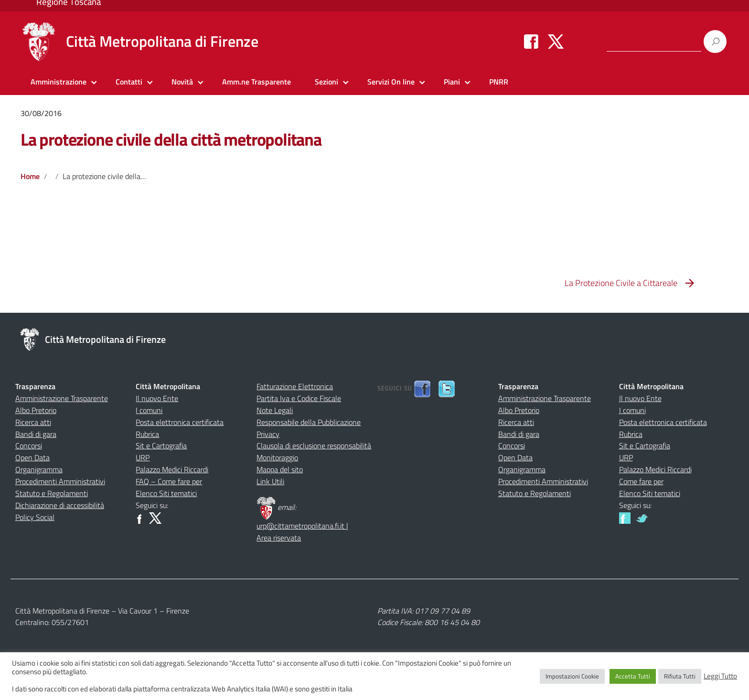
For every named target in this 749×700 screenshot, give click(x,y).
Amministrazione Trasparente (62, 398)
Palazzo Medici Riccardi (172, 469)
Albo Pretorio (36, 410)
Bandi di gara (36, 434)
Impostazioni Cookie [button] (572, 676)
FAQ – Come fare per (169, 481)
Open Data (32, 457)
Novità (182, 82)
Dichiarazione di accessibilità (60, 505)
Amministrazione (59, 82)
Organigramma (39, 469)
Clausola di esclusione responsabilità (314, 445)
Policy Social (35, 517)
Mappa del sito (280, 469)
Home (30, 176)
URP (143, 457)
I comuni (149, 410)
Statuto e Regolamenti (52, 493)
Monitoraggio (277, 457)
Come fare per (641, 481)
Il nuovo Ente (157, 398)
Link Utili (270, 481)
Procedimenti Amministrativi (60, 481)
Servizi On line (391, 82)
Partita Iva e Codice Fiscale (299, 398)
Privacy (268, 434)
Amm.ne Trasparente (257, 82)
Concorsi (29, 445)
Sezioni (326, 82)
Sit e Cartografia (161, 445)
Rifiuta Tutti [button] (680, 676)
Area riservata (279, 538)
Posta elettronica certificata (180, 422)
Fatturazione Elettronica (295, 386)
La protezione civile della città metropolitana (171, 139)
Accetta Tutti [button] (633, 676)
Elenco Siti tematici (166, 493)
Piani (452, 82)
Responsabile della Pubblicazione (309, 422)
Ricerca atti (33, 422)
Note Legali (275, 410)
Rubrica (147, 434)
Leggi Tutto (720, 676)
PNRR (499, 82)
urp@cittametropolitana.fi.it (301, 526)
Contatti (129, 82)
